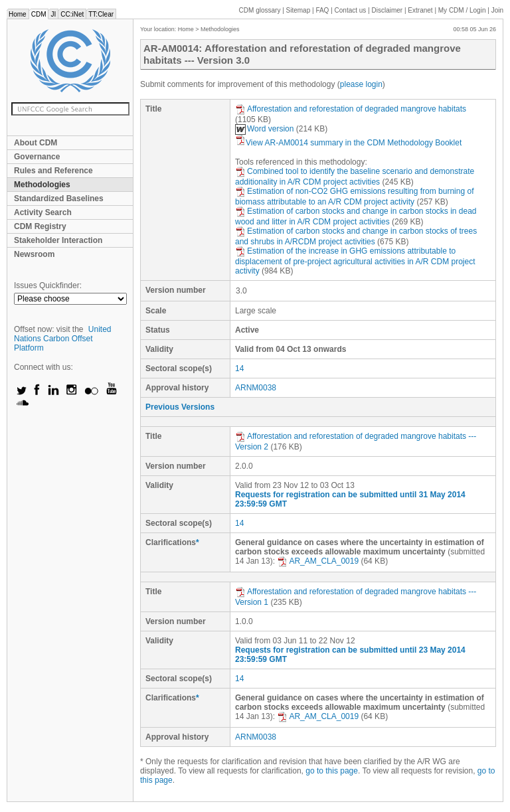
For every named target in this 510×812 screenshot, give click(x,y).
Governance (37, 157)
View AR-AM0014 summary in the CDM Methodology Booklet (348, 143)
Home (18, 14)
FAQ (322, 10)
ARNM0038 (256, 388)
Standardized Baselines (59, 199)
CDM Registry (40, 226)
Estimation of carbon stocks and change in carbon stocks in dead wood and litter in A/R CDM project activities (356, 216)
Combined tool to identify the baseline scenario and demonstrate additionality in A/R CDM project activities (355, 177)
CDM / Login (463, 10)
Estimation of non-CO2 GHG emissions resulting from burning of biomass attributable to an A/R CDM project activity (354, 197)
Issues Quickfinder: (48, 285)
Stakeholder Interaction (58, 240)
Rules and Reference (53, 171)
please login (361, 84)
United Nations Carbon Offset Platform (63, 339)
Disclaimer (387, 10)
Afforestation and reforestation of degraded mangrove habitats (351, 109)
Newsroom (34, 254)
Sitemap (298, 10)
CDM (39, 14)
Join (497, 10)
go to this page (332, 771)
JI (53, 14)
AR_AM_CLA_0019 (318, 561)
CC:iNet (72, 14)
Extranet (420, 10)
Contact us (351, 10)
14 (239, 368)
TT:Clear (101, 14)
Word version (264, 129)
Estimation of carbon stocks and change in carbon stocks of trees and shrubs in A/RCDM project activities (356, 236)
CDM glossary (260, 10)
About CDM (36, 143)
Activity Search (43, 212)
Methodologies (42, 185)
